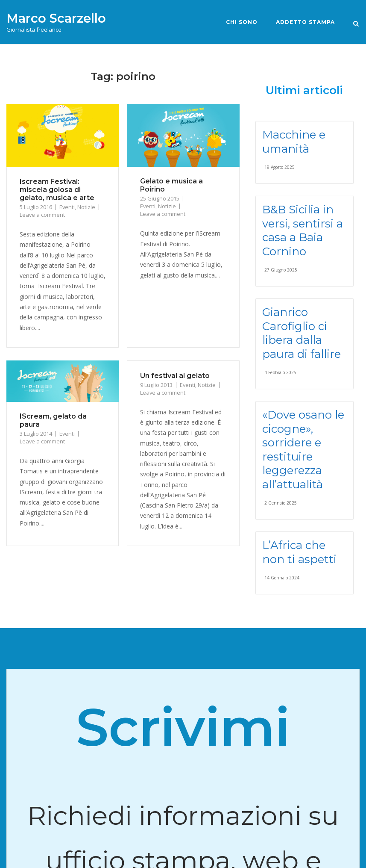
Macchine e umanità (294, 142)
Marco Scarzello (56, 18)
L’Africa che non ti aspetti (299, 552)
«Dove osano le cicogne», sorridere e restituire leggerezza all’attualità (303, 450)
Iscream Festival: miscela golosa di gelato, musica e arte (57, 190)
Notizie (86, 207)
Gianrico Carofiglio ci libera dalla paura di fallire (302, 333)
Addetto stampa (305, 22)
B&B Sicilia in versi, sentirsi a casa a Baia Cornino (303, 230)
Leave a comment (42, 215)
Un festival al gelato (175, 376)
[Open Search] (356, 23)
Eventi (67, 207)
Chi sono (242, 22)
